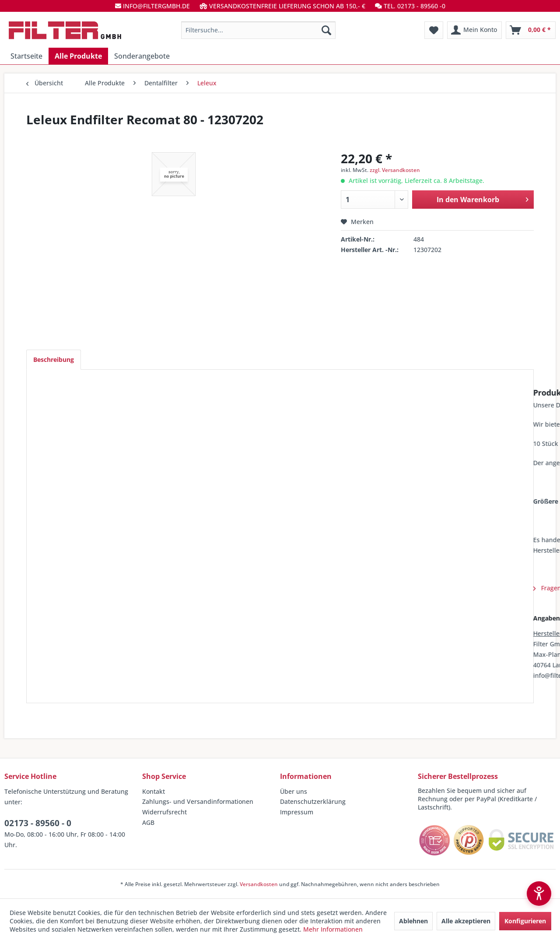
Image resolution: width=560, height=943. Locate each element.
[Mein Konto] (474, 30)
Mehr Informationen (333, 929)
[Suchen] (326, 30)
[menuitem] (258, 30)
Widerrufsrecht (164, 812)
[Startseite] (26, 56)
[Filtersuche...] (258, 30)
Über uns (294, 791)
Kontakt (154, 791)
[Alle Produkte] (78, 56)
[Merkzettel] (434, 30)
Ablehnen (413, 921)
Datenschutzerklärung (313, 801)
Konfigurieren (525, 921)
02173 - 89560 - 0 (38, 823)
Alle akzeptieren (466, 921)
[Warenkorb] (531, 30)
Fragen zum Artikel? (73, 588)
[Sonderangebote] (142, 56)
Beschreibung (54, 359)
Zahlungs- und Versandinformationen (198, 801)
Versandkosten (259, 884)
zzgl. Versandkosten (395, 170)
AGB (148, 822)
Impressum (297, 812)
